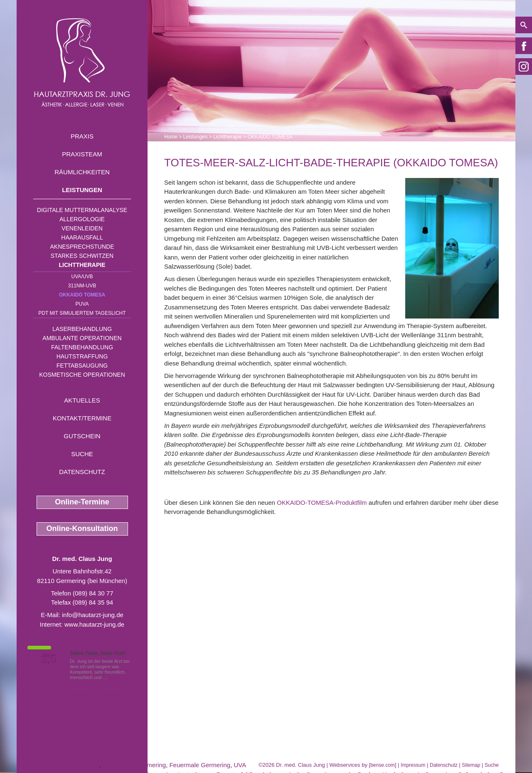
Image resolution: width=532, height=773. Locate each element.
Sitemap (471, 765)
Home (171, 137)
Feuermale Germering (200, 765)
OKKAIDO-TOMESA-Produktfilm (322, 503)
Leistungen (82, 190)
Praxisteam (82, 154)
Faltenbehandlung (82, 347)
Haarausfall (82, 237)
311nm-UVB (82, 286)
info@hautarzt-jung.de (93, 615)
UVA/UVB (82, 277)
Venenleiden (82, 228)
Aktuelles (82, 400)
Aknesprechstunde (82, 247)
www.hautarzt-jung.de (94, 624)
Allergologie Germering (134, 765)
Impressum (413, 765)
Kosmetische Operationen (82, 375)
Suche (82, 454)
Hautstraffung (82, 356)
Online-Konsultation (82, 529)
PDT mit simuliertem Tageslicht (82, 313)
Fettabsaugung (82, 366)
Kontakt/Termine (82, 418)
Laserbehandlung (82, 329)
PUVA (82, 304)
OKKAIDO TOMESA (82, 295)
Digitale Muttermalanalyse (82, 210)
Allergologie (82, 219)
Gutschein (82, 436)
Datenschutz (82, 472)
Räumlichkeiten (82, 172)
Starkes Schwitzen (82, 256)
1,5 (48, 658)
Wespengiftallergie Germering (58, 765)
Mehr (114, 677)
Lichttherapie (82, 265)
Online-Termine (82, 502)
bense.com (383, 765)
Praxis (82, 136)
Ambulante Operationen (82, 338)
